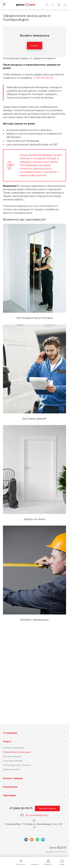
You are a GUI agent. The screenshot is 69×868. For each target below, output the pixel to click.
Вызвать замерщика (14, 748)
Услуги (7, 741)
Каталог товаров (13, 778)
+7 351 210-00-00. (43, 78)
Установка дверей (13, 761)
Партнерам (9, 795)
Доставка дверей (12, 756)
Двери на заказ (11, 769)
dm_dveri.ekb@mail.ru (37, 815)
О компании (10, 733)
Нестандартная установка (17, 765)
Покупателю (10, 787)
